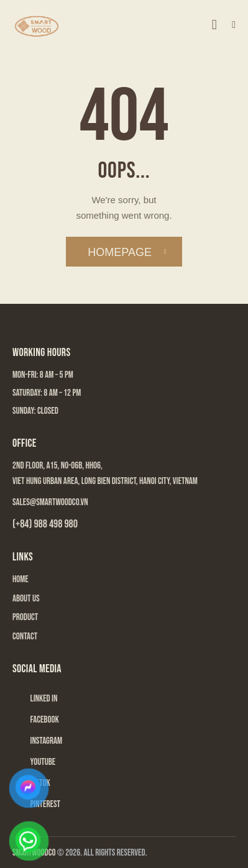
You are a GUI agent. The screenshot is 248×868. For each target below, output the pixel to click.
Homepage (120, 252)
